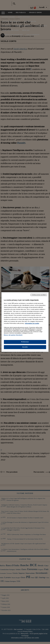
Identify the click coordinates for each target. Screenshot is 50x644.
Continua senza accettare (39, 295)
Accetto (25, 347)
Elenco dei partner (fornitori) (13, 335)
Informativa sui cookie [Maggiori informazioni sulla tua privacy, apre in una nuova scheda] (32, 323)
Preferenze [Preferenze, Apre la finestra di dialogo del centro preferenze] (25, 342)
